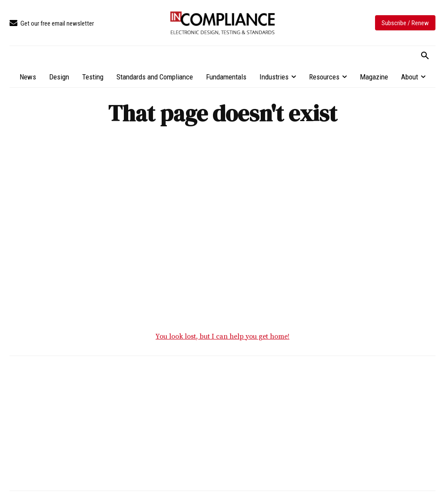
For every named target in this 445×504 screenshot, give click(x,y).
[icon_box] (52, 24)
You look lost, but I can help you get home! (222, 336)
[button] (425, 56)
